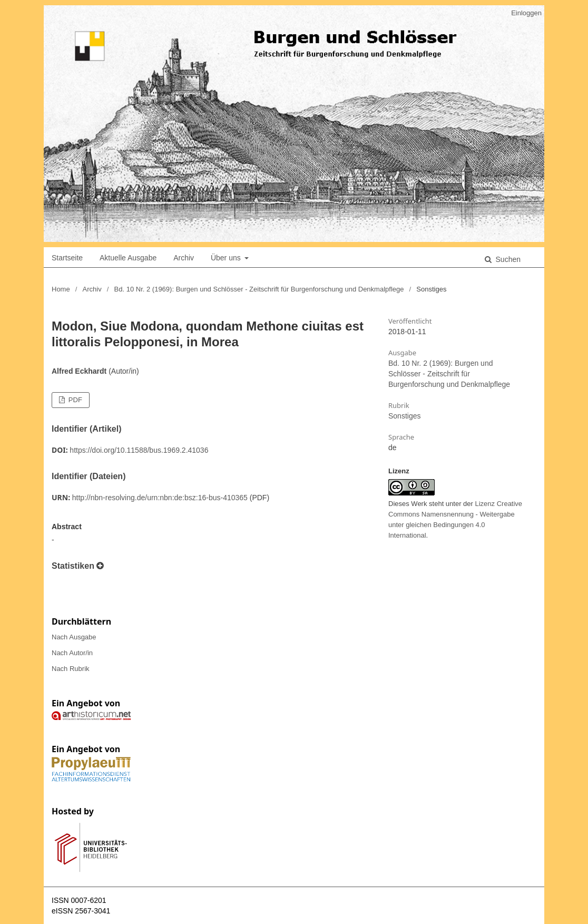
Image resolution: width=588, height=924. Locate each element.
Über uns (227, 258)
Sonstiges (404, 416)
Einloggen (526, 13)
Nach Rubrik (71, 669)
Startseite (67, 258)
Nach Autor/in (72, 653)
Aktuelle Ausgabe (128, 258)
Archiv (184, 258)
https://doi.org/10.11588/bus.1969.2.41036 (139, 450)
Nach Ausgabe (74, 637)
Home (61, 289)
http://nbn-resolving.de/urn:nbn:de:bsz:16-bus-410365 (160, 498)
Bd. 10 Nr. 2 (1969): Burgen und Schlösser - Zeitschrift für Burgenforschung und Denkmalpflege (259, 289)
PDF (74, 400)
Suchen (507, 259)
